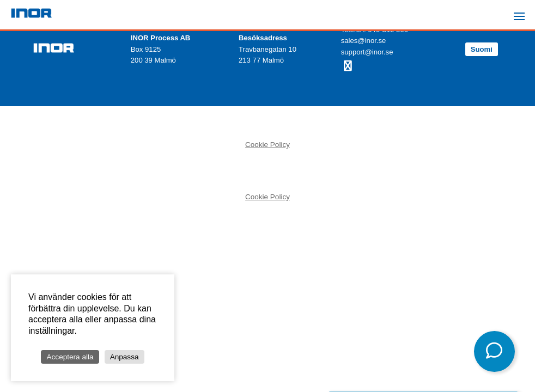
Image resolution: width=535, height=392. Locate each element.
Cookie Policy (267, 145)
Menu (522, 11)
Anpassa (124, 357)
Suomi (482, 49)
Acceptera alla (70, 357)
